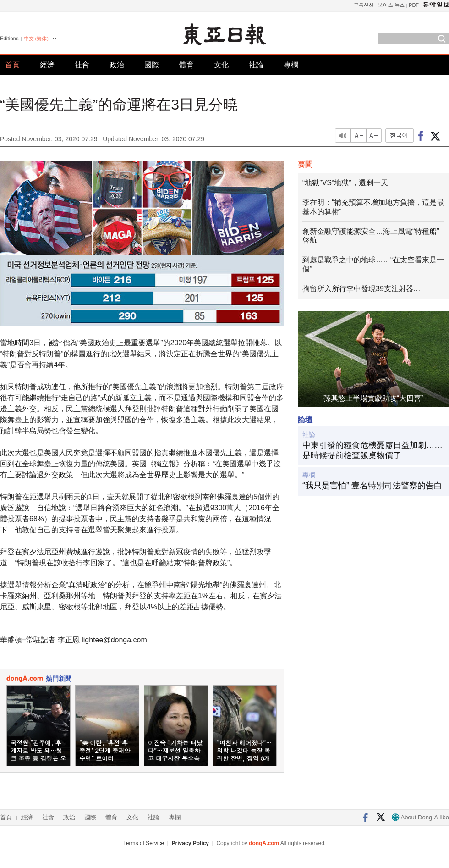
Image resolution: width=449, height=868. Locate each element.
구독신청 (364, 5)
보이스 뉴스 (392, 5)
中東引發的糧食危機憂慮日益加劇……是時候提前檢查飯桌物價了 (372, 450)
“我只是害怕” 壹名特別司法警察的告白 (372, 486)
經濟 (47, 65)
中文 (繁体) (36, 39)
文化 (221, 65)
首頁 (12, 65)
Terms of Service (144, 843)
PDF (414, 5)
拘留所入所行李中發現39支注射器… (361, 289)
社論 (256, 65)
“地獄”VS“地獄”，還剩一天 (345, 183)
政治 (117, 65)
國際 (152, 65)
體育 (186, 65)
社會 (82, 65)
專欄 (291, 65)
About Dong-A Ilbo (420, 817)
